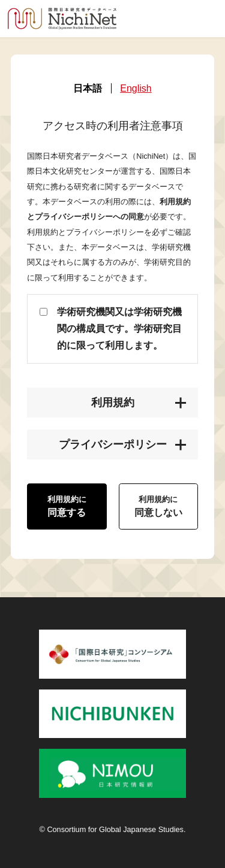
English (136, 89)
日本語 (88, 89)
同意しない (158, 506)
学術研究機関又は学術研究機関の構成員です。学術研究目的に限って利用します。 (119, 329)
